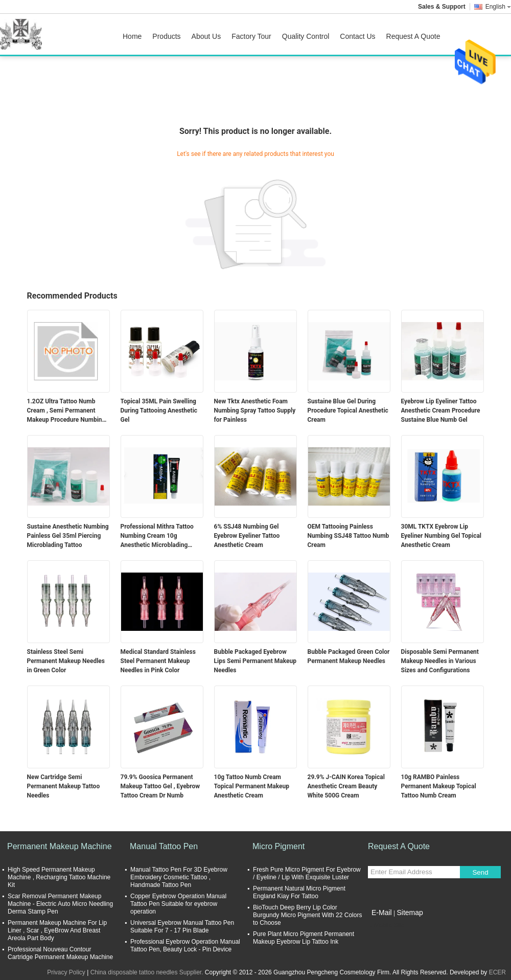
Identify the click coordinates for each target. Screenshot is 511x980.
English (498, 7)
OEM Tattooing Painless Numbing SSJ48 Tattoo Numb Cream (349, 536)
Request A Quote (413, 36)
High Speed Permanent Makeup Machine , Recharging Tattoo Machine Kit (59, 877)
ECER (497, 972)
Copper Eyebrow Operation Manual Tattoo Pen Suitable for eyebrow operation (178, 904)
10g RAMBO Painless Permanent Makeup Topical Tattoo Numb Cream (439, 786)
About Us (206, 36)
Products (166, 36)
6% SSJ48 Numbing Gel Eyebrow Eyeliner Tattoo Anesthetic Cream (247, 536)
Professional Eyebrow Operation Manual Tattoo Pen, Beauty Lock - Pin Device (185, 945)
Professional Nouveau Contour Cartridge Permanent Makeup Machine (60, 953)
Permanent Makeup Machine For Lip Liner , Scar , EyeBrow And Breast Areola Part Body (57, 930)
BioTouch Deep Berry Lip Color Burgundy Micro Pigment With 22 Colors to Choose (307, 915)
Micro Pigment (278, 846)
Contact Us (357, 36)
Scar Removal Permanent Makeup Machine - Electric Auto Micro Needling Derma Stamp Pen (60, 904)
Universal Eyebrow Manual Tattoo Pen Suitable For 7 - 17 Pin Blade (182, 927)
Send (480, 872)
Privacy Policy (66, 972)
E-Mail (382, 913)
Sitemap (410, 913)
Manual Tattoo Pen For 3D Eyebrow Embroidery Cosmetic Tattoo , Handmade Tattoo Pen (179, 877)
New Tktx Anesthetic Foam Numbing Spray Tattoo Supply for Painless (255, 411)
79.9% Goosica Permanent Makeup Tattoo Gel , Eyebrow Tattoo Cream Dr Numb (160, 786)
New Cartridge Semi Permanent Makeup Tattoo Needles (64, 786)
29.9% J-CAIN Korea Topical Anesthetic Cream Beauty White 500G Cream (346, 786)
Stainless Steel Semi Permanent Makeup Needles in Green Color (66, 661)
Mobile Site (386, 925)
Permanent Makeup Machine (60, 846)
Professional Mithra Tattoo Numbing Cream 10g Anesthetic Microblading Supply (157, 536)
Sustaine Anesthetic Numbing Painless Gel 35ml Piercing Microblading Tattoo (68, 536)
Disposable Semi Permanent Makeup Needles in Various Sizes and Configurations (440, 661)
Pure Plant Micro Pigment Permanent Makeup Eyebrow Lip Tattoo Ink (304, 938)
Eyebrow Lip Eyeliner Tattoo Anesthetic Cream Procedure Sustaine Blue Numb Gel (441, 411)
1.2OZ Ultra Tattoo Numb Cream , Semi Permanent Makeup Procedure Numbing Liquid (66, 411)
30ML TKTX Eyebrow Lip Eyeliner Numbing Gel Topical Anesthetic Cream (442, 536)
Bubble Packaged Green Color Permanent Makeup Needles (349, 656)
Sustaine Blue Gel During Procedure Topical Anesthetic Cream (348, 411)
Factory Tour (251, 36)
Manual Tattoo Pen (164, 846)
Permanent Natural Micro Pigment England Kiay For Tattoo (299, 892)
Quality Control (306, 36)
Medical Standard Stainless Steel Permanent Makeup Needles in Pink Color (158, 661)
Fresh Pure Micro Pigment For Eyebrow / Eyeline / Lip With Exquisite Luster (307, 873)
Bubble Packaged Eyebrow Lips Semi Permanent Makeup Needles (255, 661)
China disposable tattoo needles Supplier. (148, 972)
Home (132, 36)
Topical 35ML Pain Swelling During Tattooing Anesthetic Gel (159, 411)
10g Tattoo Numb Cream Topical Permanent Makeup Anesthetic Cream (252, 786)
